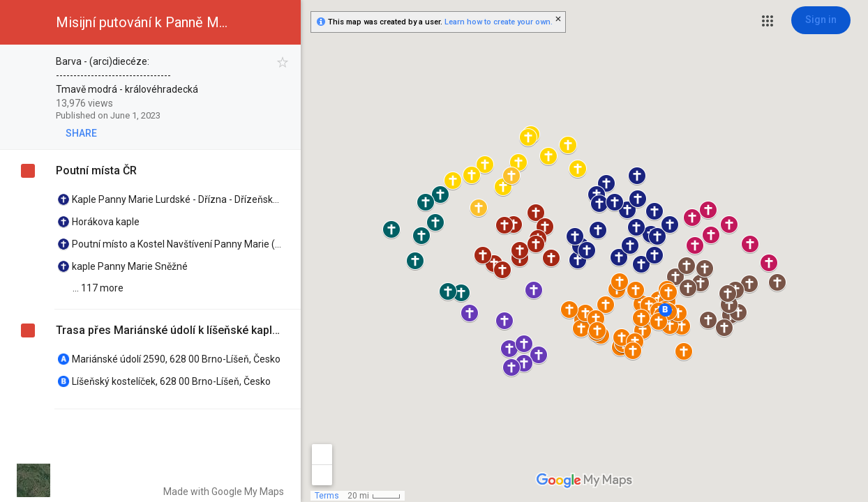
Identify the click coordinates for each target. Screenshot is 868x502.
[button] (768, 21)
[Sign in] (821, 20)
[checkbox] (283, 62)
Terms (327, 496)
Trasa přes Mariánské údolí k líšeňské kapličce (168, 330)
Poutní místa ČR (96, 170)
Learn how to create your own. (499, 22)
